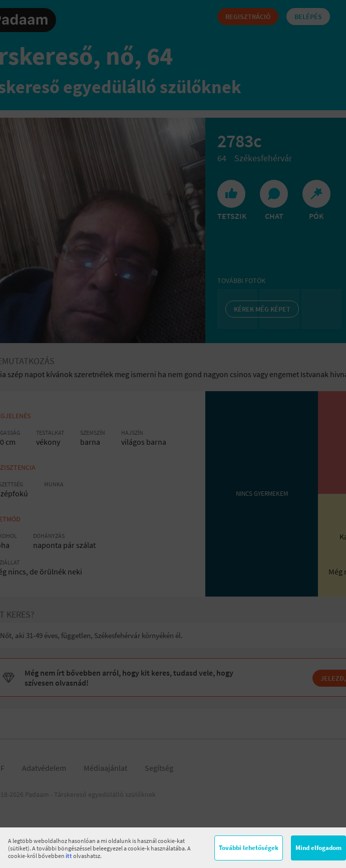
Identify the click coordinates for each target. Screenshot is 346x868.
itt (69, 856)
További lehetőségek (249, 848)
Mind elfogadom (318, 848)
